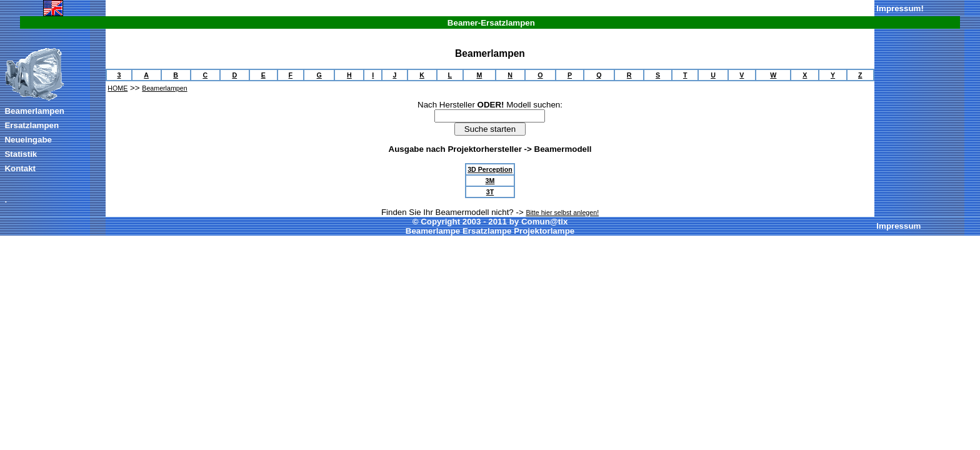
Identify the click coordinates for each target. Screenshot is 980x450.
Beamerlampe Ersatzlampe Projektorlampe (490, 231)
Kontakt (20, 168)
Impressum (898, 8)
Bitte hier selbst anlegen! (562, 212)
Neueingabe (28, 140)
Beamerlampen (34, 111)
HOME (117, 88)
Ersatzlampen (32, 125)
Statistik (21, 154)
